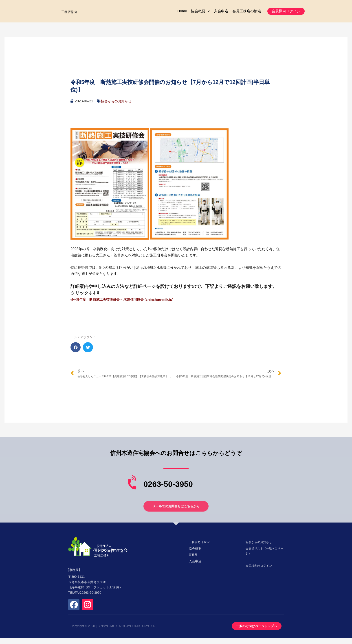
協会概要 (200, 14)
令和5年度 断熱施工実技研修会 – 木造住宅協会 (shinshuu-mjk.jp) (125, 306)
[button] (286, 14)
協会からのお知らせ (117, 107)
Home (182, 14)
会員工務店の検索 (247, 14)
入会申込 (221, 14)
